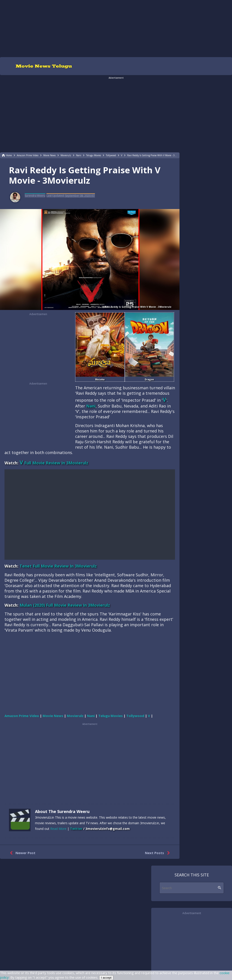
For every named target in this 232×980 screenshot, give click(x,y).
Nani (91, 406)
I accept (106, 978)
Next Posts (158, 853)
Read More (58, 829)
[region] (116, 28)
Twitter (76, 829)
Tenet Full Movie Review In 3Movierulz (58, 566)
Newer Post (22, 853)
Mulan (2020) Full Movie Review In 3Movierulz (65, 605)
